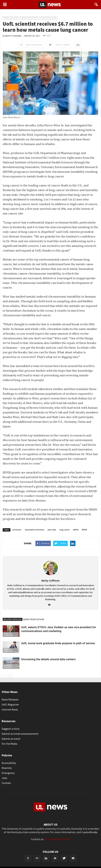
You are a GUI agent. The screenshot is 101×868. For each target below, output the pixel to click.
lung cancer (64, 530)
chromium (17, 530)
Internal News (10, 709)
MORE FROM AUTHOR (34, 619)
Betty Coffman (13, 36)
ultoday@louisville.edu (57, 839)
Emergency (8, 773)
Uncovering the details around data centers (48, 659)
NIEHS (76, 530)
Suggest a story (11, 729)
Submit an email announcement (20, 734)
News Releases (10, 699)
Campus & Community (8, 634)
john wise (52, 530)
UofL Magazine (10, 704)
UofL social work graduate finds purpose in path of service (58, 643)
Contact (6, 783)
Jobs (4, 778)
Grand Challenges (11, 18)
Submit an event (11, 739)
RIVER (84, 530)
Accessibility (9, 763)
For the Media (9, 744)
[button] (96, 5)
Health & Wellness (49, 18)
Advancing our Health (30, 18)
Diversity (7, 768)
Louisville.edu (90, 832)
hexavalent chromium (35, 530)
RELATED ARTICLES (13, 619)
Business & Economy (8, 666)
